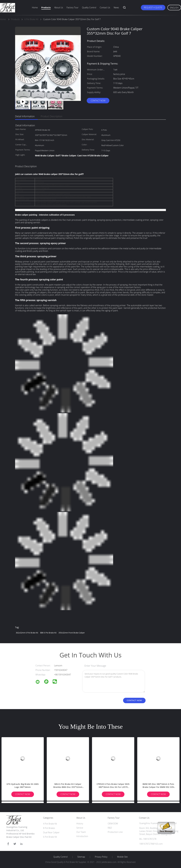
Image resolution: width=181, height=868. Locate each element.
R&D (110, 828)
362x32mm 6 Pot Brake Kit (27, 633)
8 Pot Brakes (49, 828)
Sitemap (81, 857)
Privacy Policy (101, 857)
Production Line (115, 832)
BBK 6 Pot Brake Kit (48, 633)
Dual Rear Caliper (51, 832)
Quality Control (89, 7)
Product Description (52, 116)
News (116, 7)
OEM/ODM (113, 824)
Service (80, 828)
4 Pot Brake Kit (50, 824)
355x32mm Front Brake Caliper (72, 633)
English (174, 8)
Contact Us (105, 7)
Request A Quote (153, 7)
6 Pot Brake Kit (50, 837)
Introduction (82, 836)
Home (35, 7)
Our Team (81, 832)
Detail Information (25, 116)
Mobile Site (122, 857)
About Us (59, 7)
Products (46, 7)
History (80, 824)
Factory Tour (72, 7)
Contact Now (98, 101)
